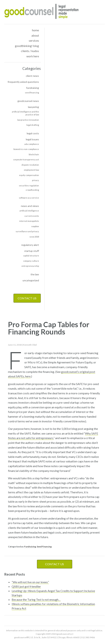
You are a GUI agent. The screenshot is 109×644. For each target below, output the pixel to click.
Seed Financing (32, 93)
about (35, 35)
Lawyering (33, 107)
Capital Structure (31, 256)
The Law (35, 274)
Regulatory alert (30, 245)
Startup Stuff (32, 251)
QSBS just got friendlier (26, 586)
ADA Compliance (32, 144)
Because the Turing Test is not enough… (36, 600)
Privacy (35, 180)
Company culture (31, 261)
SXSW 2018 (34, 237)
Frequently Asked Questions (23, 82)
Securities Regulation (29, 186)
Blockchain (34, 154)
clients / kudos (30, 51)
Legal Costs (33, 133)
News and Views (30, 206)
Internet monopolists (29, 221)
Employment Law (31, 170)
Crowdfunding (32, 190)
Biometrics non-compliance (26, 149)
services (34, 40)
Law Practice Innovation (28, 120)
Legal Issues (32, 139)
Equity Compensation (29, 175)
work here (33, 56)
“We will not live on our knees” (30, 582)
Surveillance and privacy (27, 231)
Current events (32, 216)
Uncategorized (31, 280)
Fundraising (33, 88)
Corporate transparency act (26, 159)
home (35, 30)
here (28, 376)
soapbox (35, 226)
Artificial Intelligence (29, 211)
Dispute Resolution (30, 165)
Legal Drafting (33, 125)
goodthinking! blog (27, 46)
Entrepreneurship (30, 266)
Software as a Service (29, 198)
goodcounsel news (28, 101)
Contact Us (27, 298)
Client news (32, 76)
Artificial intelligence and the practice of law (25, 113)
